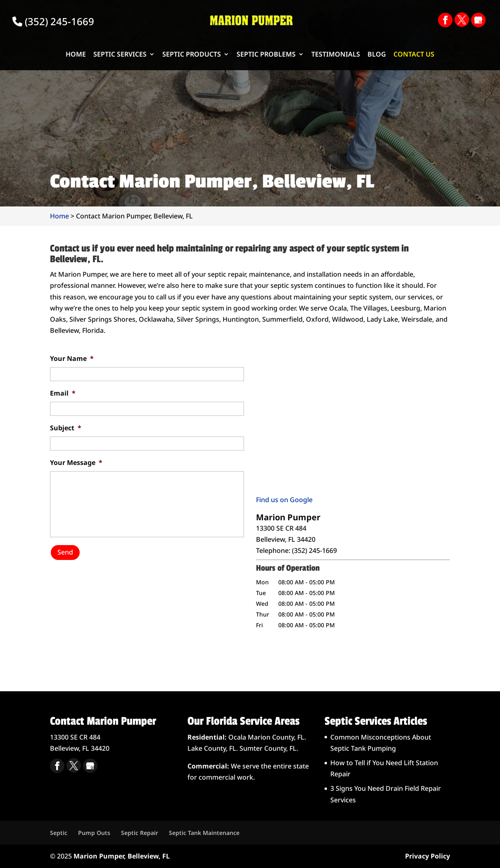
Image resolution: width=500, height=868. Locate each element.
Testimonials (336, 55)
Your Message (76, 463)
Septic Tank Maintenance (204, 833)
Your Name (72, 359)
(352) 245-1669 (53, 21)
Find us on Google (284, 500)
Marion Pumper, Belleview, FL (122, 856)
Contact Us (414, 55)
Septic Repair (140, 833)
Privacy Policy (428, 856)
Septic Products (192, 55)
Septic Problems (266, 55)
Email (63, 393)
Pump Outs (94, 833)
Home (76, 55)
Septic (59, 833)
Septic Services (120, 55)
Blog (377, 55)
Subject (66, 428)
